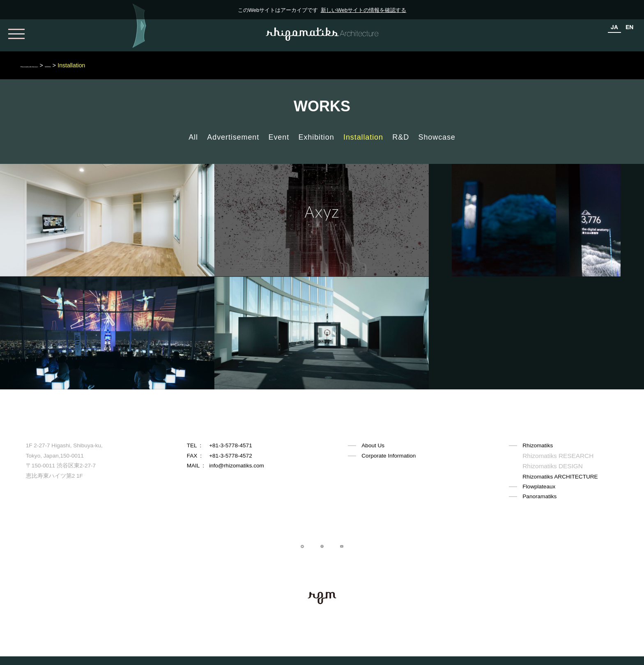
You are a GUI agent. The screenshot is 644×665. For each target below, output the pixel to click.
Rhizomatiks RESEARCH (554, 456)
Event (279, 137)
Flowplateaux (539, 486)
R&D (401, 137)
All (193, 137)
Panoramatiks (539, 496)
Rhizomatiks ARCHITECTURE (560, 476)
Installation (363, 137)
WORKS (102, 65)
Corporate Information (389, 456)
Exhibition (316, 137)
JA (614, 27)
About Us (373, 445)
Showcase (437, 137)
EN (629, 27)
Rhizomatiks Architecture (52, 65)
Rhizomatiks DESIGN (549, 466)
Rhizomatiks (538, 445)
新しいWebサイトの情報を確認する (364, 10)
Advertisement (233, 137)
